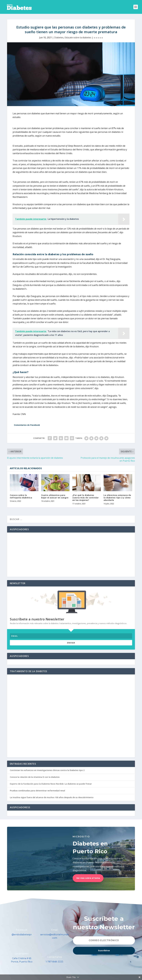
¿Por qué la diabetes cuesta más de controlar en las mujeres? (86, 498)
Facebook (22, 930)
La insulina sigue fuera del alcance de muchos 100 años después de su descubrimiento (52, 797)
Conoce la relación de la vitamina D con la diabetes (35, 777)
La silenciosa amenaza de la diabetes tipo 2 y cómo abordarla (117, 498)
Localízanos (22, 954)
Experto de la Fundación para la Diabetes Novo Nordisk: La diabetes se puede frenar (51, 784)
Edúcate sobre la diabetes (78, 37)
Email (55, 930)
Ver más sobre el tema (88, 878)
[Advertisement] (71, 555)
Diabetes (59, 37)
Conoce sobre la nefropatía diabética (21, 496)
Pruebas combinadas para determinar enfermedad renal (37, 791)
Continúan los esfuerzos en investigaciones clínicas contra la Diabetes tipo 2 (47, 770)
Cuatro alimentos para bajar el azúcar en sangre (55, 496)
